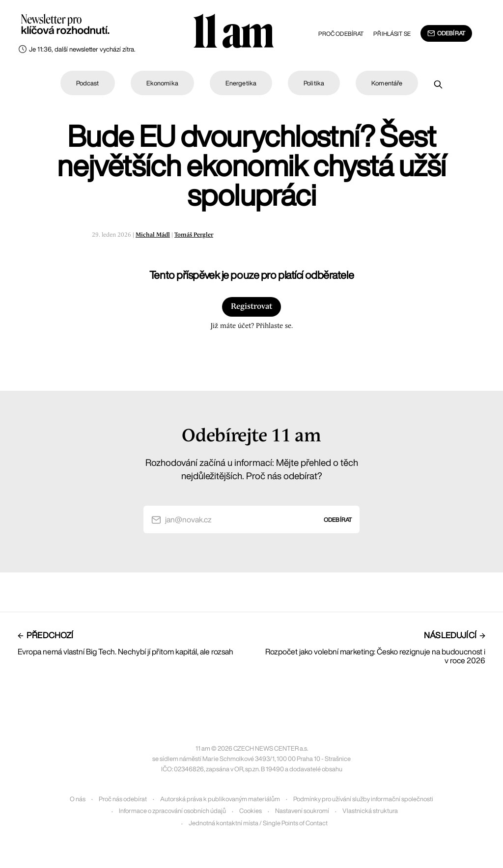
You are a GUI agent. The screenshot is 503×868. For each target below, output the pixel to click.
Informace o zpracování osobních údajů (172, 811)
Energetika (241, 83)
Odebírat (446, 33)
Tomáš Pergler (194, 235)
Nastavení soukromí (302, 811)
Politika (314, 83)
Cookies (251, 811)
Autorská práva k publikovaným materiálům (220, 799)
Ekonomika (162, 83)
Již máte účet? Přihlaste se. (251, 326)
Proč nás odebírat (123, 799)
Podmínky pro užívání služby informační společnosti (363, 799)
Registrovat (251, 307)
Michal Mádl (153, 235)
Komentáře (387, 83)
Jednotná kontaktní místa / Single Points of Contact (258, 823)
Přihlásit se (392, 34)
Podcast (88, 83)
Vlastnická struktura (370, 811)
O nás (78, 799)
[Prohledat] (438, 84)
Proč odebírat (341, 34)
